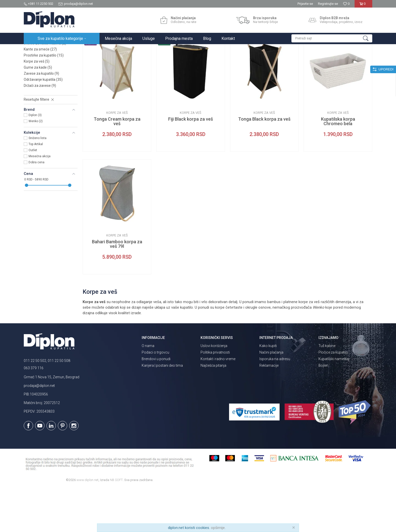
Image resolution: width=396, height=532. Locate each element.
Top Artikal (36, 188)
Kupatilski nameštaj (334, 403)
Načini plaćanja (271, 396)
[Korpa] (363, 6)
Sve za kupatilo (61, 50)
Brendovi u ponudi (156, 403)
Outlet (33, 194)
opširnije (218, 528)
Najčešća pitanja (213, 410)
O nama (148, 390)
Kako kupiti (268, 390)
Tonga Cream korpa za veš (117, 166)
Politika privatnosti (215, 396)
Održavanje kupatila (43, 124)
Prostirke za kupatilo (44, 99)
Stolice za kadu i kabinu (45, 87)
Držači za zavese (40, 130)
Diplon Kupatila (35, 50)
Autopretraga (250, 60)
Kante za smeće (40, 93)
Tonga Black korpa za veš (264, 163)
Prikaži (318, 60)
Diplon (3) (35, 159)
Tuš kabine (327, 390)
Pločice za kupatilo (333, 396)
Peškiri (33, 75)
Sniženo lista (38, 182)
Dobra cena (36, 206)
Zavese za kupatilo (41, 118)
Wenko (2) (36, 165)
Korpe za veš (37, 105)
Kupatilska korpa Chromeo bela (338, 166)
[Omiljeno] (346, 4)
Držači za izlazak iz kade (46, 81)
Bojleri (323, 410)
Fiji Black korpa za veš (191, 163)
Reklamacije (269, 410)
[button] (332, 38)
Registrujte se (328, 4)
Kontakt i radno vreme (218, 403)
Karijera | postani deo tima (162, 410)
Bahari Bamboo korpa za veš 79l (117, 288)
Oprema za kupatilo (90, 50)
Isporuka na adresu (275, 403)
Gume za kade (38, 112)
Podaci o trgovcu (155, 396)
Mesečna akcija (40, 200)
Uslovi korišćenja (214, 390)
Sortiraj (271, 60)
